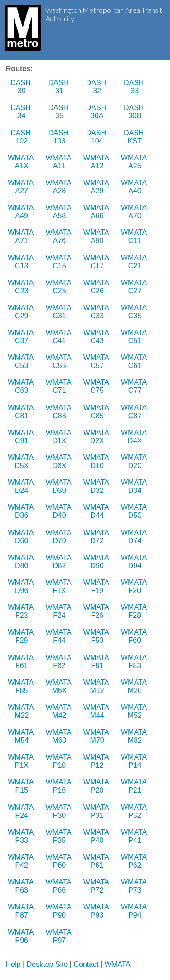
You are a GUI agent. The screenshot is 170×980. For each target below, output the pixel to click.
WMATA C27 (135, 287)
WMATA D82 (60, 562)
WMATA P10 (60, 761)
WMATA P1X (22, 761)
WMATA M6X (60, 686)
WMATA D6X (60, 461)
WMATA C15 (60, 262)
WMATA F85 (22, 686)
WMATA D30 (60, 486)
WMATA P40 (97, 836)
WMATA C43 (97, 337)
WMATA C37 (22, 337)
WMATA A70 (135, 212)
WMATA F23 (22, 611)
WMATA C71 (60, 386)
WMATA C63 (22, 386)
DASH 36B (135, 112)
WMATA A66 (97, 212)
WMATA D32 (97, 486)
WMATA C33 (97, 312)
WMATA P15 (22, 786)
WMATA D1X (60, 437)
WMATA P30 (60, 811)
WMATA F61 (22, 662)
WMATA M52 (135, 711)
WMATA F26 (97, 611)
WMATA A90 (97, 237)
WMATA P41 (135, 836)
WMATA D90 (97, 562)
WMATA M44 (97, 711)
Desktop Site (47, 964)
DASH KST (135, 137)
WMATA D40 (60, 511)
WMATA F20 (135, 586)
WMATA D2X (97, 437)
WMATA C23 (22, 287)
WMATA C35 (135, 312)
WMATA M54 (22, 736)
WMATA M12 (97, 686)
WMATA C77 (135, 386)
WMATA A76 (60, 237)
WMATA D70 (60, 537)
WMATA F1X (60, 586)
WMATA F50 (97, 636)
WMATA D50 (135, 511)
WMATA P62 (135, 861)
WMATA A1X (22, 162)
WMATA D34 (135, 486)
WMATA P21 (135, 786)
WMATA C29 (22, 312)
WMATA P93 (97, 911)
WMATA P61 (97, 861)
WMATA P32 (135, 811)
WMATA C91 (22, 437)
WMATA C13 (22, 262)
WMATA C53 (22, 361)
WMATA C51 (135, 337)
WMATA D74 (135, 537)
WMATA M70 (97, 736)
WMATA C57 (97, 361)
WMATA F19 (97, 586)
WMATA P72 (97, 886)
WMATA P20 (97, 786)
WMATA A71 (22, 237)
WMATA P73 (135, 886)
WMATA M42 (60, 711)
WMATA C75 (97, 386)
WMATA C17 (97, 262)
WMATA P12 (97, 761)
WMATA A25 (135, 162)
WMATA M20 (135, 686)
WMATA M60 (60, 736)
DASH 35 (60, 112)
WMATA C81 (22, 412)
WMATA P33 (22, 836)
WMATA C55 (60, 361)
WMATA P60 (60, 861)
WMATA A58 (60, 212)
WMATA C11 (135, 237)
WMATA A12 (97, 162)
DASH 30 (22, 87)
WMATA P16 (60, 786)
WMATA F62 (60, 662)
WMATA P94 (135, 911)
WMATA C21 (135, 262)
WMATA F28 (135, 611)
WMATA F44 (60, 636)
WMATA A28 (60, 187)
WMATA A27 (22, 187)
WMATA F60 (135, 636)
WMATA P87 (22, 911)
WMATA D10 (97, 461)
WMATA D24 (22, 486)
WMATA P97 (60, 936)
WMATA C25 (60, 287)
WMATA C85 (97, 412)
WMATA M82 (135, 736)
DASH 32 (97, 87)
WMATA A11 (60, 162)
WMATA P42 (22, 861)
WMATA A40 (135, 187)
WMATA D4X (135, 437)
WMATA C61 (135, 361)
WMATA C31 (60, 312)
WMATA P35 (60, 836)
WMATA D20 (135, 461)
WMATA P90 (60, 911)
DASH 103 (60, 137)
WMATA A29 (97, 187)
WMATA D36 (22, 511)
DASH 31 (60, 87)
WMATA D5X (22, 461)
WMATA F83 (135, 662)
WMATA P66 (60, 886)
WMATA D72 (97, 537)
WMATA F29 (22, 636)
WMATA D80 (22, 562)
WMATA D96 (22, 586)
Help (13, 964)
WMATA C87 (135, 412)
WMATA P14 (135, 761)
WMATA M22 (22, 711)
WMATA (118, 964)
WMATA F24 (60, 611)
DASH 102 (22, 137)
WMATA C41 (60, 337)
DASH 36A (97, 112)
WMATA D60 (22, 537)
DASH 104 (97, 137)
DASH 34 (22, 112)
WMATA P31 (97, 811)
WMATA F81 (97, 662)
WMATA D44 (97, 511)
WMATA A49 (22, 212)
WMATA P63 (22, 886)
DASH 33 (135, 87)
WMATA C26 (97, 287)
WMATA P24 (22, 811)
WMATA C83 (60, 412)
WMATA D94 (135, 562)
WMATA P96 (22, 936)
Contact (86, 964)
